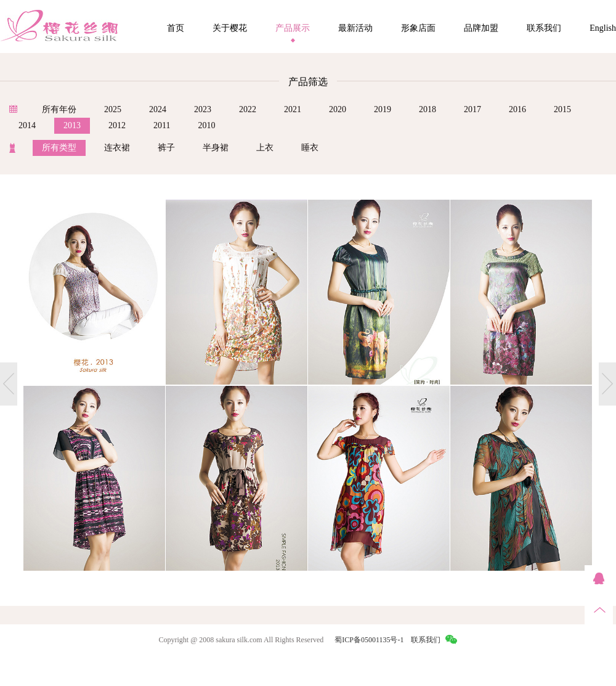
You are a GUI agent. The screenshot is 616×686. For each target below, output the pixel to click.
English (603, 28)
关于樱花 (230, 28)
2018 (428, 109)
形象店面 (418, 28)
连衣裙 (117, 148)
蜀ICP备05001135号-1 (369, 640)
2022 (248, 109)
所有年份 (59, 109)
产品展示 (293, 28)
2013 (72, 125)
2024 (158, 109)
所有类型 (59, 148)
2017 (472, 109)
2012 (117, 125)
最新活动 (355, 28)
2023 (203, 109)
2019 (383, 109)
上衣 (265, 148)
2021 (293, 109)
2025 (113, 109)
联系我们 (544, 28)
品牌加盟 (481, 28)
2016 (517, 109)
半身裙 (216, 148)
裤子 (166, 148)
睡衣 (310, 148)
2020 (338, 109)
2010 (206, 125)
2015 (562, 109)
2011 (162, 125)
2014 (27, 125)
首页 (176, 28)
